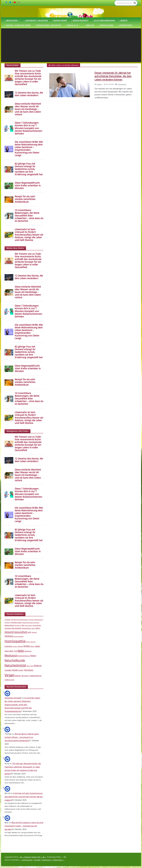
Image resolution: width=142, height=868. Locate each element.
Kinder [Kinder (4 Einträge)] (15, 646)
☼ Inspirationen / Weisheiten (48, 25)
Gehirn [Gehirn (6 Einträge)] (38, 628)
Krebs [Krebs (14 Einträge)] (27, 646)
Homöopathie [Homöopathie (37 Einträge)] (15, 641)
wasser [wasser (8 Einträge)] (18, 676)
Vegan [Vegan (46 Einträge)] (10, 675)
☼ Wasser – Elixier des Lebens (18, 25)
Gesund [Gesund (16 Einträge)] (9, 632)
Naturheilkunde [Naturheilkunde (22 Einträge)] (15, 660)
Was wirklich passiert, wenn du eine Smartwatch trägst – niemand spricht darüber (24, 826)
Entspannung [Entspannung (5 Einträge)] (27, 628)
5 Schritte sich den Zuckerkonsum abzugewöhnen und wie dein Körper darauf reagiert (24, 797)
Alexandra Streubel (13, 698)
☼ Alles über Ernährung (104, 20)
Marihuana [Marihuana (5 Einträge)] (28, 651)
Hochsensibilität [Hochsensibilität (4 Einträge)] (18, 636)
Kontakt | (38, 860)
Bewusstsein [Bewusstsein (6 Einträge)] (9, 625)
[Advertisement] (71, 46)
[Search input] (125, 3)
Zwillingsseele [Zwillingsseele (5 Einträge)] (9, 680)
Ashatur (99, 84)
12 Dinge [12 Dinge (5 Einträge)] (8, 620)
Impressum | (47, 860)
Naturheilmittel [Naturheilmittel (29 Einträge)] (15, 665)
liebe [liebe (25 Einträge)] (21, 651)
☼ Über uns (89, 25)
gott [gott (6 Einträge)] (29, 632)
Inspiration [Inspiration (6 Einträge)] (9, 646)
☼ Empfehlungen (106, 25)
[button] (19, 20)
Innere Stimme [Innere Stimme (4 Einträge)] (31, 642)
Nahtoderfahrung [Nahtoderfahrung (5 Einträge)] (24, 656)
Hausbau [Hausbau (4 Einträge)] (34, 632)
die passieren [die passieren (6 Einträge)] (17, 628)
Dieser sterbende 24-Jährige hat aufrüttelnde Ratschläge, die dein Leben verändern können (113, 76)
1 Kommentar (121, 84)
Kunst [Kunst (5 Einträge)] (32, 646)
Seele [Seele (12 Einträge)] (15, 670)
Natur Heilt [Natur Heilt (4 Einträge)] (30, 666)
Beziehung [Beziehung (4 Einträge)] (18, 625)
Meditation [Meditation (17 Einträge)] (11, 655)
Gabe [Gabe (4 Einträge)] (33, 628)
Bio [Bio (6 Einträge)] (23, 625)
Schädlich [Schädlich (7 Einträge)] (8, 670)
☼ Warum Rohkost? (80, 20)
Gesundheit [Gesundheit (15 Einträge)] (21, 632)
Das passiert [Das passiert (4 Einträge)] (28, 625)
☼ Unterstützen (125, 25)
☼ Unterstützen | (27, 860)
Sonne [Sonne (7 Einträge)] (21, 670)
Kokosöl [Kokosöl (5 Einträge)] (20, 646)
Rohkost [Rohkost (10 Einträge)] (38, 666)
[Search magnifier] (135, 3)
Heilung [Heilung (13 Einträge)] (9, 636)
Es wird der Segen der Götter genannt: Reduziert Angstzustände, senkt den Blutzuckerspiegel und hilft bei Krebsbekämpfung (22, 705)
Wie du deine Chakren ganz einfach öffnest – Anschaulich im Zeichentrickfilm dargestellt (22, 737)
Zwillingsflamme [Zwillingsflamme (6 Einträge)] (35, 676)
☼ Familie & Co (71, 25)
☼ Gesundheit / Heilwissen (36, 20)
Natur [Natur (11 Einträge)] (33, 656)
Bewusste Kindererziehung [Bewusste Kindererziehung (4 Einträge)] (31, 623)
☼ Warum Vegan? (59, 20)
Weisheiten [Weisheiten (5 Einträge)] (25, 676)
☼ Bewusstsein (11, 20)
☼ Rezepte (123, 20)
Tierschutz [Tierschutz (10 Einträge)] (28, 670)
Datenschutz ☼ (59, 860)
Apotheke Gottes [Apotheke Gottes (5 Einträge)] (16, 622)
